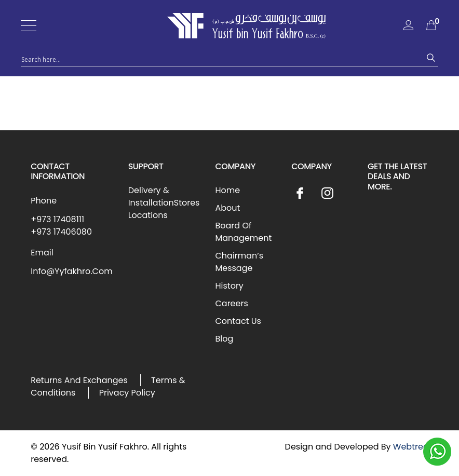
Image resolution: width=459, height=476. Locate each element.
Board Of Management (243, 232)
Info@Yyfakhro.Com (71, 271)
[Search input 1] (220, 59)
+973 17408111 (57, 219)
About (227, 208)
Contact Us (238, 321)
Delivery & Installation (151, 196)
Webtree (411, 447)
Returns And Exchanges (79, 380)
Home (227, 190)
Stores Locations (164, 209)
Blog (224, 339)
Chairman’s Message (239, 262)
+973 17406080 (61, 232)
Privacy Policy (127, 393)
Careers (231, 303)
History (229, 286)
